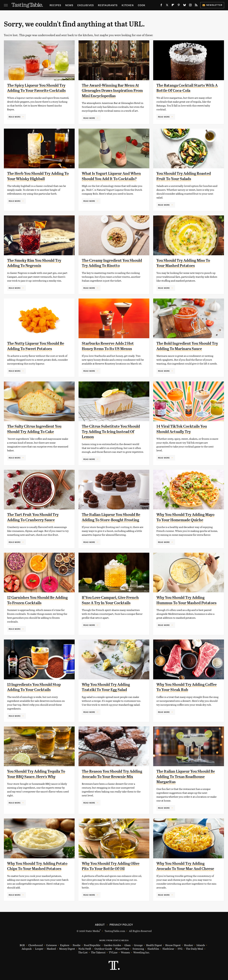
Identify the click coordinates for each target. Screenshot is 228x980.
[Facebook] (161, 6)
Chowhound (35, 945)
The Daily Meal (194, 949)
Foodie (77, 945)
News (69, 5)
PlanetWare (122, 949)
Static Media (93, 931)
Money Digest (67, 949)
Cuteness (51, 945)
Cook (142, 5)
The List (83, 952)
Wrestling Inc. (142, 952)
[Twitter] (167, 6)
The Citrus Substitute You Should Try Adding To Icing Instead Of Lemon (111, 432)
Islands (201, 945)
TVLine (113, 952)
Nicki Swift (85, 949)
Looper (39, 949)
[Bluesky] (185, 6)
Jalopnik (27, 949)
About (100, 924)
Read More (15, 117)
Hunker (189, 945)
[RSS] (196, 6)
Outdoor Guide (103, 949)
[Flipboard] (173, 6)
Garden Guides (112, 945)
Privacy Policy (121, 924)
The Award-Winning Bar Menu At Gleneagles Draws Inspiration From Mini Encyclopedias (112, 91)
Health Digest (154, 945)
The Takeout (98, 952)
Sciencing (138, 949)
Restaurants (108, 5)
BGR (22, 945)
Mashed (51, 949)
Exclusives (86, 5)
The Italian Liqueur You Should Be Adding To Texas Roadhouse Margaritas (186, 777)
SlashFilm (153, 949)
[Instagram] (190, 6)
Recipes (55, 5)
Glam (127, 945)
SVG (180, 949)
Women (125, 952)
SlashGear (168, 949)
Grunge (138, 945)
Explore (65, 945)
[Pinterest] (179, 6)
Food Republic (92, 945)
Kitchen (128, 5)
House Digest (173, 945)
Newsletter (212, 5)
